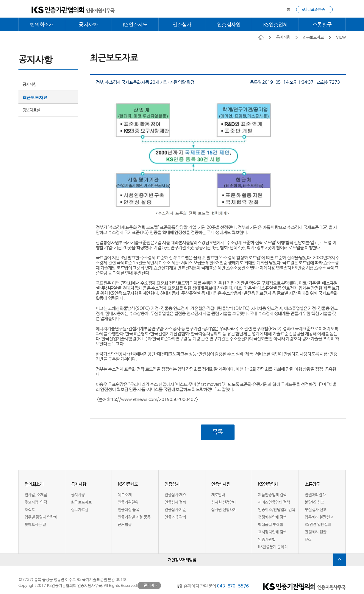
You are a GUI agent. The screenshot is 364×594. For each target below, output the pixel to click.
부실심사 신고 (315, 510)
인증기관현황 (128, 503)
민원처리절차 (315, 495)
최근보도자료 (35, 97)
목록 (218, 432)
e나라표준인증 (313, 10)
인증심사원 (229, 25)
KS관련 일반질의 (318, 525)
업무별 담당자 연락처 (41, 518)
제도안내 (218, 495)
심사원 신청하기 (224, 510)
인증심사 (182, 25)
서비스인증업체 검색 (274, 503)
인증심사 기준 (175, 510)
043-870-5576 (233, 586)
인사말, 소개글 (36, 495)
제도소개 (125, 495)
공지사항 (88, 25)
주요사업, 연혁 (36, 503)
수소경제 (117, 227)
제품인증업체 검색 (272, 495)
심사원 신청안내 (224, 503)
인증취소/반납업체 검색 (277, 510)
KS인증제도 (135, 25)
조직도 (30, 510)
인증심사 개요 (175, 495)
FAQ (308, 540)
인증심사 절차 (175, 503)
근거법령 (125, 525)
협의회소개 (42, 25)
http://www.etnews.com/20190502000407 (152, 400)
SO (140, 308)
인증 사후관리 (175, 518)
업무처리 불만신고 (319, 518)
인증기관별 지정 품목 (134, 518)
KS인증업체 (275, 25)
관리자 (149, 586)
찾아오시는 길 (35, 525)
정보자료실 (31, 110)
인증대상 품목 (129, 510)
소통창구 (322, 25)
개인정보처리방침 (182, 560)
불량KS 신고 (314, 503)
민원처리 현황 (315, 532)
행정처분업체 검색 (272, 518)
